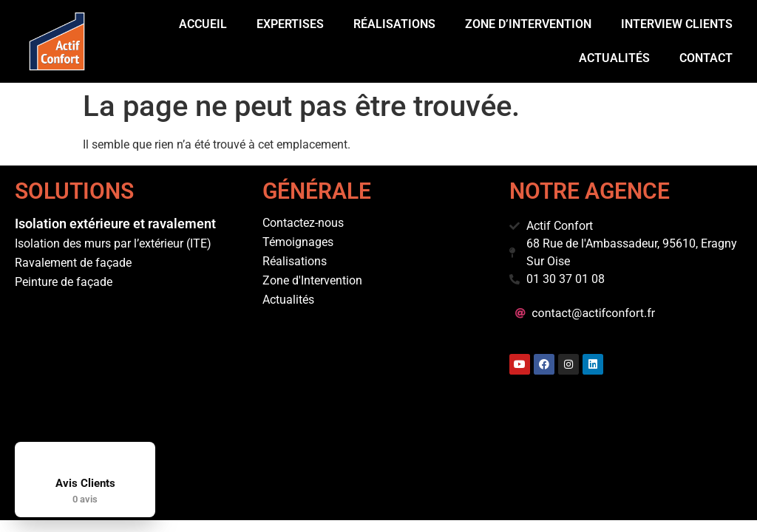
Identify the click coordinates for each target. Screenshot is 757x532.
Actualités (614, 58)
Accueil (203, 24)
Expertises (290, 24)
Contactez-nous (303, 223)
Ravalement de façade (73, 263)
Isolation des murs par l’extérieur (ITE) (113, 243)
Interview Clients (677, 24)
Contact (706, 58)
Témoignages (298, 242)
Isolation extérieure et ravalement (115, 224)
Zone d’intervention (528, 24)
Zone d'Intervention (312, 280)
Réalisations (394, 24)
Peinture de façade (64, 282)
